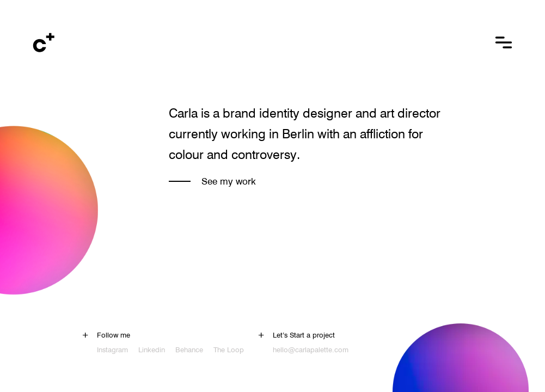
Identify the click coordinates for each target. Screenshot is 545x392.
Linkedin (152, 350)
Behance (189, 350)
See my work (229, 181)
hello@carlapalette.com (311, 350)
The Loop (229, 350)
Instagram (112, 350)
